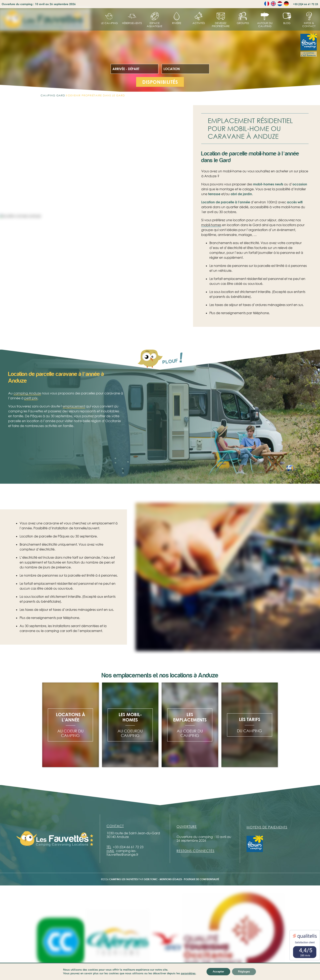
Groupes (243, 23)
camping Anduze (27, 404)
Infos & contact (309, 25)
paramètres (188, 973)
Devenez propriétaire (221, 25)
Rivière (177, 23)
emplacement (74, 417)
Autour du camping (265, 25)
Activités (199, 23)
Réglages (244, 972)
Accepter (218, 972)
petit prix (31, 409)
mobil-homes (211, 225)
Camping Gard (53, 95)
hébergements (132, 23)
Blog (287, 23)
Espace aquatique (154, 25)
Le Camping (109, 23)
